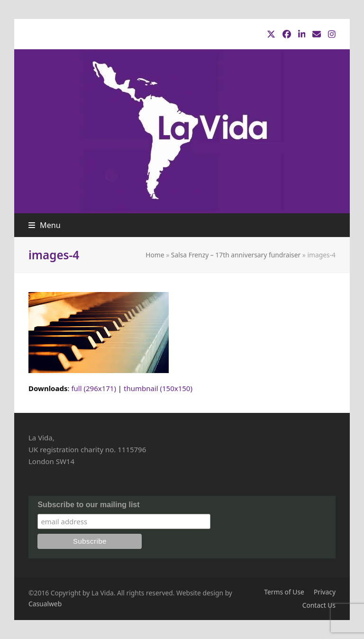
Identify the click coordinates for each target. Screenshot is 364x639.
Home (155, 255)
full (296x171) (94, 388)
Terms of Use (284, 592)
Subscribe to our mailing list (88, 505)
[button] (45, 225)
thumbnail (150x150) (158, 388)
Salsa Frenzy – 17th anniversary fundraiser (236, 255)
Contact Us (319, 605)
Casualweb (45, 604)
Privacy (325, 592)
